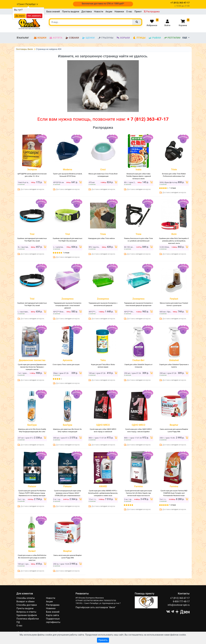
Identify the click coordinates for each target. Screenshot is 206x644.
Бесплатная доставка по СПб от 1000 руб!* (103, 4)
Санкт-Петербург (28, 4)
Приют (138, 12)
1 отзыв (173, 188)
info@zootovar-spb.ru (179, 605)
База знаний (53, 12)
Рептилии (172, 38)
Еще (185, 38)
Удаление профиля (27, 615)
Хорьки (123, 38)
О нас (129, 12)
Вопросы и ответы (26, 612)
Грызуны (106, 38)
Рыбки (155, 38)
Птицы (139, 38)
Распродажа (152, 12)
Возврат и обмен (25, 602)
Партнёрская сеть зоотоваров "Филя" (96, 607)
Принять (103, 640)
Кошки (40, 38)
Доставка (87, 12)
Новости (99, 12)
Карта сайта (53, 615)
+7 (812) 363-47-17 (180, 598)
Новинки (119, 12)
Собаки (72, 38)
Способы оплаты (26, 598)
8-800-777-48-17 (181, 602)
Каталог (23, 38)
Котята (56, 38)
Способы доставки (27, 605)
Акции (109, 12)
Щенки (88, 38)
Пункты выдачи (71, 12)
